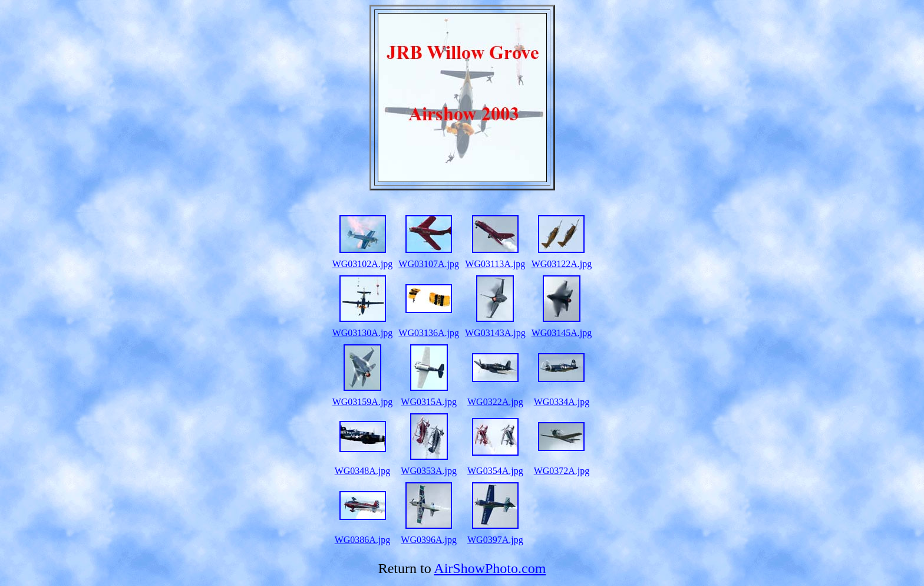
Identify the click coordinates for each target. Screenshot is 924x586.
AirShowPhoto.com (490, 568)
